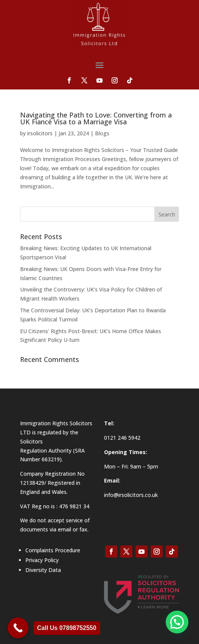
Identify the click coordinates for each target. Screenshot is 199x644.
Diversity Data (43, 570)
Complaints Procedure (53, 550)
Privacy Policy (42, 560)
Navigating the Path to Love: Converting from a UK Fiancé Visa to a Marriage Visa (96, 118)
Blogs (102, 133)
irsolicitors (40, 133)
